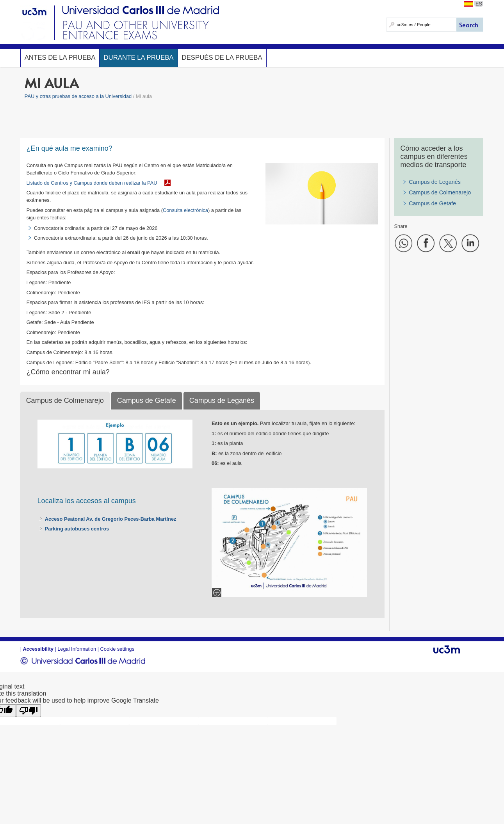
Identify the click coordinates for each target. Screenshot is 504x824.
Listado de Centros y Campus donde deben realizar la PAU (92, 183)
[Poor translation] (28, 711)
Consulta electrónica (185, 210)
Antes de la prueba (60, 58)
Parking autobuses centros (77, 529)
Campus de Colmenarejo (440, 192)
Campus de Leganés (435, 182)
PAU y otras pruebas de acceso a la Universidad (78, 96)
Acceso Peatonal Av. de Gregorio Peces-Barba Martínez (111, 519)
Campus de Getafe (432, 203)
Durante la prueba (138, 58)
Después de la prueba (222, 58)
